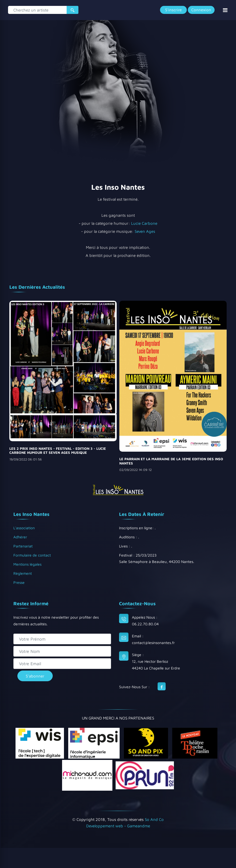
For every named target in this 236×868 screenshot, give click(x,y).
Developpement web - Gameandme (118, 826)
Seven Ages (145, 231)
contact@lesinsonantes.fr (153, 643)
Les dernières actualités (37, 287)
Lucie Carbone (144, 223)
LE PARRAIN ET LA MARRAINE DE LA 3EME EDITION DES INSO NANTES (171, 461)
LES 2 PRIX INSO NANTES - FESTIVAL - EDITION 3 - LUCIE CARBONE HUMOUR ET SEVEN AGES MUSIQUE (58, 451)
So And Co (154, 819)
